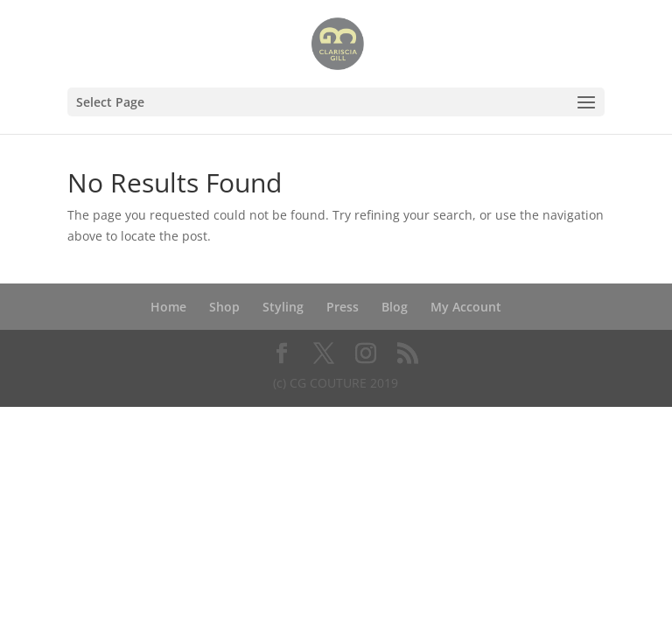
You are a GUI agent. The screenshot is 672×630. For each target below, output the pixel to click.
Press (343, 307)
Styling (283, 307)
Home (168, 307)
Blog (395, 307)
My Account (466, 307)
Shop (224, 307)
